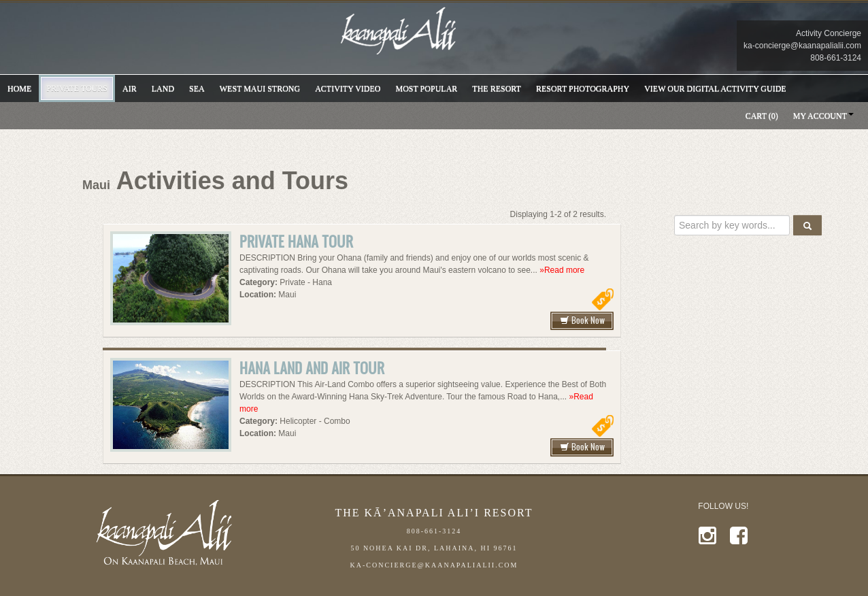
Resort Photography (583, 88)
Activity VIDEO (348, 88)
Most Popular (427, 88)
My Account (820, 116)
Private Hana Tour (296, 241)
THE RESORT (497, 88)
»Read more (562, 270)
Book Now (582, 320)
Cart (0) (762, 116)
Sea (197, 88)
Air (130, 88)
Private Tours (77, 88)
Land (163, 88)
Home (19, 88)
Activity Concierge (829, 33)
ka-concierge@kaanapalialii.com (802, 46)
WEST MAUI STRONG (260, 88)
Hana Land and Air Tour (312, 368)
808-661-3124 (836, 58)
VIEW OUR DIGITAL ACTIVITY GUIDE (715, 88)
